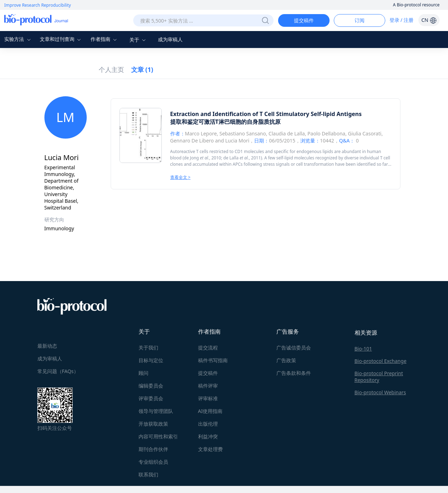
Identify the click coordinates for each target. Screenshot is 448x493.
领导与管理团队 (156, 411)
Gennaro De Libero (192, 141)
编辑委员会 (151, 386)
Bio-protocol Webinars (380, 392)
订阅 (360, 20)
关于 (139, 40)
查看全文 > (180, 177)
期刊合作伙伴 (153, 449)
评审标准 (208, 398)
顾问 (143, 373)
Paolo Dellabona (326, 133)
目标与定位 (151, 360)
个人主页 (111, 69)
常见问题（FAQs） (58, 371)
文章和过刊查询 (61, 39)
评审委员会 (151, 398)
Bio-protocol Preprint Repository (379, 377)
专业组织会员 (153, 462)
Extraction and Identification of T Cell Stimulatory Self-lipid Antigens (266, 114)
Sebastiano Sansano (243, 133)
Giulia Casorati (365, 133)
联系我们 (148, 474)
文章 (142, 69)
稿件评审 (208, 386)
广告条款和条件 (294, 373)
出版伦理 (208, 424)
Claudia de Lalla (287, 133)
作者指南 (105, 39)
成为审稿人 (170, 39)
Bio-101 (363, 349)
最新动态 (47, 346)
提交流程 (208, 348)
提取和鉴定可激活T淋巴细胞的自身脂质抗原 (225, 122)
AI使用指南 (210, 411)
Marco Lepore (201, 133)
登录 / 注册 (402, 20)
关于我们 (148, 348)
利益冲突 (208, 436)
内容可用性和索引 (158, 436)
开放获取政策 (153, 424)
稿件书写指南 (213, 360)
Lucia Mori (237, 141)
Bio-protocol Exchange (381, 361)
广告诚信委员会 (294, 348)
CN (429, 20)
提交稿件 (304, 20)
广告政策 (286, 360)
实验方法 (18, 39)
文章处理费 (210, 449)
